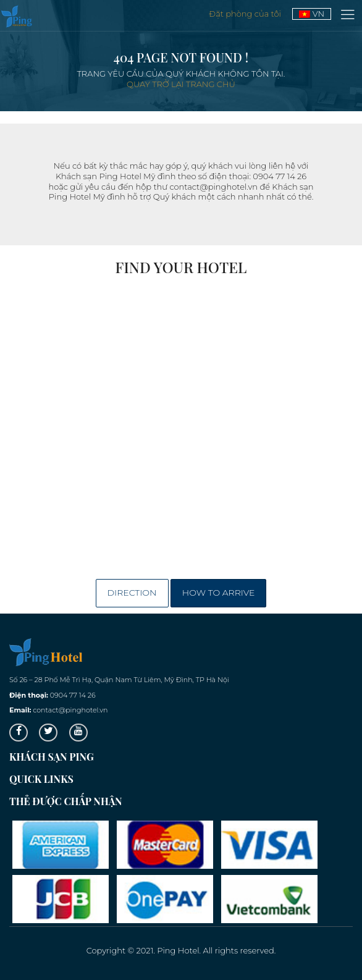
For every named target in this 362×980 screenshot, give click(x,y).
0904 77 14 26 (73, 695)
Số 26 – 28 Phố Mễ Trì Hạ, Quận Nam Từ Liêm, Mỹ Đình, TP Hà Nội (119, 680)
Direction (132, 593)
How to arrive (219, 593)
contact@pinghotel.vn (70, 710)
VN (312, 14)
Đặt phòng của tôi (246, 14)
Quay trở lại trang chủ (181, 84)
